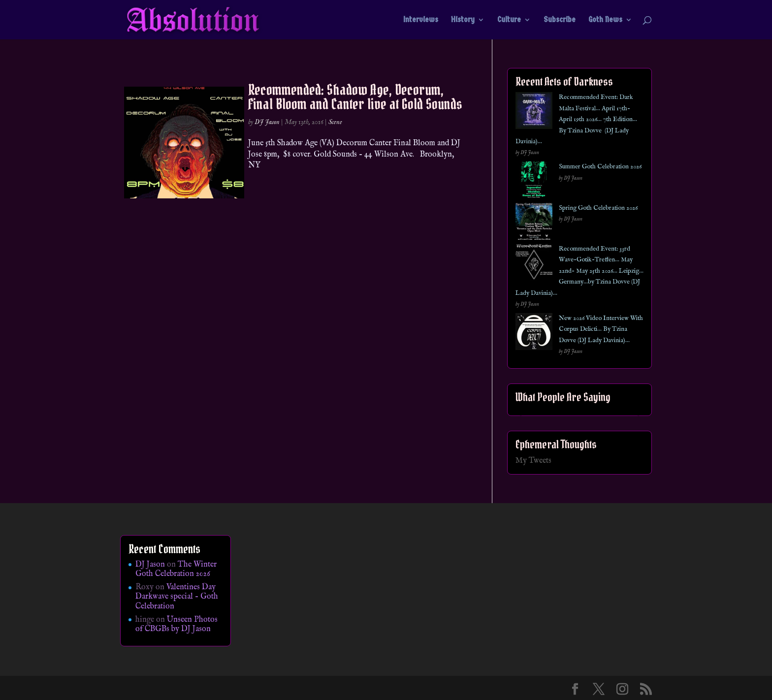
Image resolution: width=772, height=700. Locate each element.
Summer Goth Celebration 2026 (600, 167)
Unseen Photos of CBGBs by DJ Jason (177, 624)
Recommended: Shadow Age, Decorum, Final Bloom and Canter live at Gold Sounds (355, 97)
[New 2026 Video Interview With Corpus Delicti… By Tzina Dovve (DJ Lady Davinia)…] (534, 334)
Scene (335, 122)
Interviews (421, 20)
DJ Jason (267, 122)
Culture (509, 20)
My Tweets (533, 461)
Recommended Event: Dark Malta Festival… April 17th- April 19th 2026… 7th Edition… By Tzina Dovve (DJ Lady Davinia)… (576, 119)
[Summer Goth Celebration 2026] (534, 182)
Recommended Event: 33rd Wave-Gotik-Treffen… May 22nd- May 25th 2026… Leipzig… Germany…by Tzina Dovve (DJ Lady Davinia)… (579, 271)
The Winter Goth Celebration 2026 (176, 569)
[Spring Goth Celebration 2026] (534, 223)
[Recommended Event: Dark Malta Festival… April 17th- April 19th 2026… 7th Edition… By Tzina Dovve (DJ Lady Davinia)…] (534, 112)
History (463, 20)
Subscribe (560, 20)
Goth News (605, 20)
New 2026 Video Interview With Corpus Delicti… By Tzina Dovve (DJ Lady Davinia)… (601, 329)
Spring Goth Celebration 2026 (598, 208)
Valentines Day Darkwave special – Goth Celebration (177, 597)
